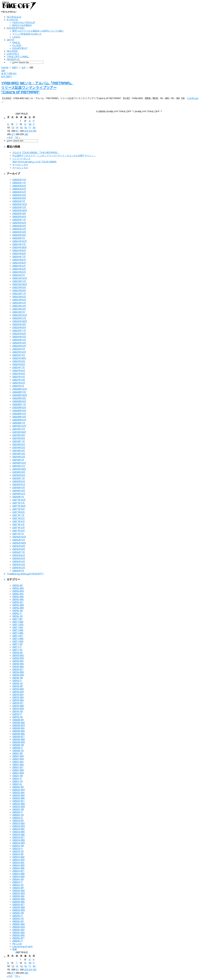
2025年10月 (20, 210)
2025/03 (19, 893)
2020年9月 (19, 398)
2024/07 (18, 871)
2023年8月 (19, 290)
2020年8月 (19, 401)
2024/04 (18, 862)
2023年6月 (19, 297)
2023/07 (18, 837)
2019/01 (18, 686)
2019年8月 (19, 438)
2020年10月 (20, 395)
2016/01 (18, 585)
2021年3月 (19, 380)
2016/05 (18, 597)
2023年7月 (19, 293)
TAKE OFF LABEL (18, 57)
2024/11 (17, 882)
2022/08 (19, 804)
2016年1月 (18, 571)
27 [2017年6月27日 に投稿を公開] (13, 134)
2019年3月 (19, 454)
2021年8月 (19, 364)
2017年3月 (19, 528)
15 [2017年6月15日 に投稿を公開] (21, 128)
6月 (24, 67)
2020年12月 (20, 389)
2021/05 (18, 764)
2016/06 (18, 599)
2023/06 (19, 834)
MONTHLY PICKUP (24, 22)
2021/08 (18, 770)
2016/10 (18, 611)
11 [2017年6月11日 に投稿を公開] (34, 124)
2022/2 (18, 818)
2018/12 (18, 683)
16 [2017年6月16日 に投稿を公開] (26, 128)
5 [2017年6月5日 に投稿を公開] (8, 124)
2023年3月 (19, 306)
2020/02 (19, 722)
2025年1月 (19, 238)
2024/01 (18, 854)
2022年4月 (19, 340)
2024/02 (18, 857)
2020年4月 (19, 414)
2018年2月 (19, 494)
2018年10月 (19, 469)
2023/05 (19, 832)
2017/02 (18, 622)
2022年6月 (19, 334)
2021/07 (18, 767)
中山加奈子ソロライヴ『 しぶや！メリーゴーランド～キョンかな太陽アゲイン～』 (54, 155)
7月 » (17, 137)
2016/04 (18, 594)
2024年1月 (19, 275)
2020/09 (19, 742)
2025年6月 (19, 223)
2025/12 (18, 918)
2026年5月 (19, 189)
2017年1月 (18, 534)
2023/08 (19, 840)
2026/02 (19, 924)
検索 (15, 949)
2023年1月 (19, 312)
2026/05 (19, 932)
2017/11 (17, 647)
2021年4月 (19, 377)
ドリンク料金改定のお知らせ (27, 34)
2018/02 (18, 655)
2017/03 (18, 625)
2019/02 (18, 689)
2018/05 (18, 664)
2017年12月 (19, 500)
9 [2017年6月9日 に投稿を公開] (25, 124)
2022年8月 (19, 327)
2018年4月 (19, 487)
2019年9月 (19, 435)
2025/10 (18, 913)
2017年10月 (19, 506)
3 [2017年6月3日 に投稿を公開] (30, 121)
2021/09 (18, 773)
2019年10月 (19, 432)
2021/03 (18, 759)
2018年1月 (18, 497)
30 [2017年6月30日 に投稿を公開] (26, 134)
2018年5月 (19, 484)
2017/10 (17, 644)
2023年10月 (20, 284)
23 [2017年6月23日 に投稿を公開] (26, 131)
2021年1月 (18, 386)
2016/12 (18, 616)
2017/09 (18, 641)
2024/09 (18, 876)
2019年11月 (19, 429)
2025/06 (19, 902)
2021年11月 (19, 355)
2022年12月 (20, 315)
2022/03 (19, 790)
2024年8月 (19, 253)
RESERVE (13, 59)
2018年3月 (19, 491)
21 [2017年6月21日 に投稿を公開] (17, 131)
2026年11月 (19, 180)
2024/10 (18, 879)
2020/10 (18, 745)
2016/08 (18, 605)
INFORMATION (16, 28)
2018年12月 (19, 463)
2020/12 (18, 750)
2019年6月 (19, 444)
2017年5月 (19, 521)
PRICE (16, 43)
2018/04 (18, 661)
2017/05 (18, 630)
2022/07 (18, 801)
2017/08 (18, 638)
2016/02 (18, 588)
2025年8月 (19, 217)
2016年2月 (19, 568)
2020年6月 (19, 407)
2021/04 (18, 762)
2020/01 (18, 720)
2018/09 (18, 675)
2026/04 (18, 930)
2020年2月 (19, 420)
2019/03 (18, 692)
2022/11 (18, 812)
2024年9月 (19, 250)
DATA (10, 40)
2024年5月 (19, 263)
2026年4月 (19, 192)
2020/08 (19, 739)
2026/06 (19, 935)
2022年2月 (19, 346)
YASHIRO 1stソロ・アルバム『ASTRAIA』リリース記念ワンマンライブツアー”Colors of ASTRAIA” (37, 87)
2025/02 (19, 890)
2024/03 (18, 860)
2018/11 (17, 680)
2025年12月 (20, 204)
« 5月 (10, 137)
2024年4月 (19, 266)
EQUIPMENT (20, 48)
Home (5, 67)
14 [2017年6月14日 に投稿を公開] (17, 128)
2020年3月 (19, 417)
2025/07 (18, 904)
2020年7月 (19, 404)
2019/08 (18, 706)
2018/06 (18, 666)
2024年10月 (20, 247)
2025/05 (19, 899)
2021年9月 (19, 361)
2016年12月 (19, 537)
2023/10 (18, 846)
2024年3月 (19, 269)
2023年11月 (19, 281)
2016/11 (17, 613)
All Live (17, 944)
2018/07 (18, 669)
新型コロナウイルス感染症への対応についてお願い (38, 31)
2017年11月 (19, 503)
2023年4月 (19, 303)
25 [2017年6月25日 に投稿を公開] (35, 131)
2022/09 (19, 806)
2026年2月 (19, 198)
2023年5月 (19, 300)
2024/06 (18, 868)
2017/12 (17, 650)
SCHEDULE (14, 17)
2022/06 (19, 798)
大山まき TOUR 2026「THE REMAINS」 (36, 152)
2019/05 (18, 697)
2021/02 (18, 756)
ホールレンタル (20, 164)
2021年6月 (19, 370)
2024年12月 (20, 241)
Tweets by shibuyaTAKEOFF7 (25, 574)
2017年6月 (19, 518)
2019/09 (18, 708)
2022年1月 (19, 349)
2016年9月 (19, 546)
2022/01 (18, 787)
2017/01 (17, 619)
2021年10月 (19, 358)
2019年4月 (19, 451)
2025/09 (19, 910)
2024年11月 (19, 244)
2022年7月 (19, 330)
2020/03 (19, 725)
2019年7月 (19, 441)
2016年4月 (19, 561)
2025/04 (18, 896)
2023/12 (18, 851)
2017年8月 (19, 512)
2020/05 (19, 731)
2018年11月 (19, 466)
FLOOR (17, 45)
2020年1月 (19, 423)
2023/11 (18, 848)
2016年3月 (19, 564)
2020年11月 (19, 392)
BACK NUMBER (22, 25)
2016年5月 (19, 558)
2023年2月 (19, 309)
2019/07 (18, 703)
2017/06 (18, 633)
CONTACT (13, 54)
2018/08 (18, 672)
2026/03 (19, 927)
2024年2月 (19, 272)
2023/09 (19, 843)
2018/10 (18, 678)
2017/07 (18, 636)
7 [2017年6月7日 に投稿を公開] (16, 124)
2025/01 (18, 888)
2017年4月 (18, 524)
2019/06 (18, 700)
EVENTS (12, 20)
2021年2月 (19, 383)
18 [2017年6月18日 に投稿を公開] (34, 128)
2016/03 (18, 591)
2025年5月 (19, 226)
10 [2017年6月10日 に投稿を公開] (30, 124)
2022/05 (19, 795)
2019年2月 (19, 457)
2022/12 (18, 815)
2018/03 (18, 658)
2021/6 (17, 784)
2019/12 (18, 717)
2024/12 (18, 885)
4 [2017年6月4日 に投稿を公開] (34, 121)
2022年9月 (19, 324)
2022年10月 (20, 321)
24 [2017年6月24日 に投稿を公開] (30, 131)
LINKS (16, 37)
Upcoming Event (22, 946)
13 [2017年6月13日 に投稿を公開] (13, 128)
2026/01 (18, 921)
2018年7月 (19, 478)
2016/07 (18, 602)
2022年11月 (19, 318)
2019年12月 (19, 426)
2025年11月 (19, 207)
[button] (9, 12)
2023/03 (19, 826)
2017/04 (18, 627)
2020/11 (18, 748)
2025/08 (19, 907)
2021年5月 (19, 374)
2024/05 (18, 865)
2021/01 (18, 753)
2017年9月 (19, 509)
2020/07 (18, 736)
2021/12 (18, 781)
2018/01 (18, 652)
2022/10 (18, 809)
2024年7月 (19, 257)
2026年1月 (19, 201)
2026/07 (18, 938)
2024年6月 (19, 260)
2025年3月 (19, 232)
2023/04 (18, 829)
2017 (15, 67)
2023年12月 (20, 278)
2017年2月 (19, 531)
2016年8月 (19, 549)
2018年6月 (19, 481)
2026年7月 (19, 183)
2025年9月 (19, 213)
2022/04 (18, 792)
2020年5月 (19, 411)
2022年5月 (19, 337)
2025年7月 (19, 220)
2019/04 (18, 694)
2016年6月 (19, 555)
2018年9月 (19, 472)
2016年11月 (19, 540)
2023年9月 (19, 287)
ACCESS (12, 51)
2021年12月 (19, 352)
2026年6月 (19, 186)
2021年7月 (19, 367)
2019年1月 (18, 460)
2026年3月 (19, 195)
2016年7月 (19, 552)
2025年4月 (19, 229)
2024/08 (18, 874)
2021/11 (17, 778)
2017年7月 (18, 515)
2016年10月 (19, 543)
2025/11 (18, 916)
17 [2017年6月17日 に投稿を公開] (30, 128)
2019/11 (17, 714)
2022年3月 (19, 343)
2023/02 (19, 823)
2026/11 (18, 941)
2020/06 (19, 734)
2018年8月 (19, 475)
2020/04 (18, 728)
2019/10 (18, 711)
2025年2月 (19, 235)
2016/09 (18, 608)
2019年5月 (19, 447)
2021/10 (18, 776)
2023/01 (18, 820)
